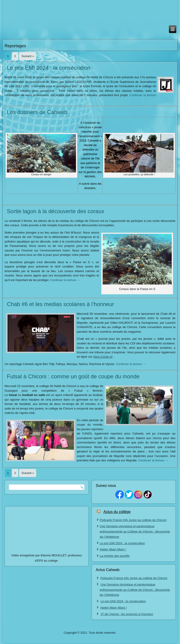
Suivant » (28, 56)
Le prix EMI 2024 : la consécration (49, 68)
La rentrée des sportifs (115, 556)
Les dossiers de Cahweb (37, 112)
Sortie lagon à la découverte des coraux (56, 211)
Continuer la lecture (65, 280)
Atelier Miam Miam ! (113, 549)
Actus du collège (117, 512)
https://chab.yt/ (103, 357)
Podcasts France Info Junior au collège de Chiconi (133, 520)
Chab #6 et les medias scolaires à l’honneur (61, 304)
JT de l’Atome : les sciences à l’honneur (127, 614)
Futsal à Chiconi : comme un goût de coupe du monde (73, 376)
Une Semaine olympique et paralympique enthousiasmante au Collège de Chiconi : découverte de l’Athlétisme (135, 531)
